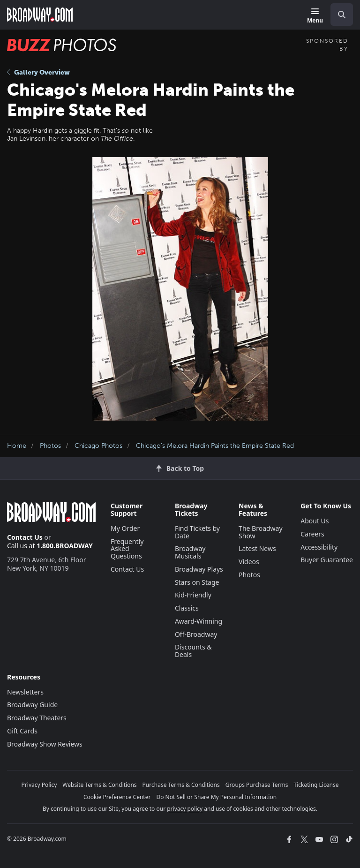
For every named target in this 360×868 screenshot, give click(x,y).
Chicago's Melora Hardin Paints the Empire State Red (215, 446)
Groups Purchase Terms (257, 785)
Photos (50, 446)
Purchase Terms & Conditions (181, 785)
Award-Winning (199, 621)
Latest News (257, 548)
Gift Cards (22, 731)
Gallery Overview (38, 72)
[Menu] (315, 16)
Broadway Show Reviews (45, 744)
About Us (315, 521)
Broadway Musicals (190, 552)
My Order (125, 528)
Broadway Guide (32, 705)
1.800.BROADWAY (65, 546)
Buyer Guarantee (327, 560)
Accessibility (319, 547)
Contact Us (25, 537)
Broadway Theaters (37, 718)
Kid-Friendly (193, 595)
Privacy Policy (39, 785)
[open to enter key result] (342, 15)
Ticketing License (316, 785)
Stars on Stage (197, 582)
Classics (187, 608)
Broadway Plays (199, 569)
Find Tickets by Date (197, 532)
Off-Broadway (196, 634)
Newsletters (25, 692)
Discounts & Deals (193, 651)
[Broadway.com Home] (40, 15)
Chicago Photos (98, 446)
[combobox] (338, 15)
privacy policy (185, 809)
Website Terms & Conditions (99, 785)
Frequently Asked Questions (127, 549)
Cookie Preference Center (117, 797)
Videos (249, 562)
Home (17, 446)
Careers (312, 534)
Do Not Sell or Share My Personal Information (216, 797)
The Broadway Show (261, 532)
